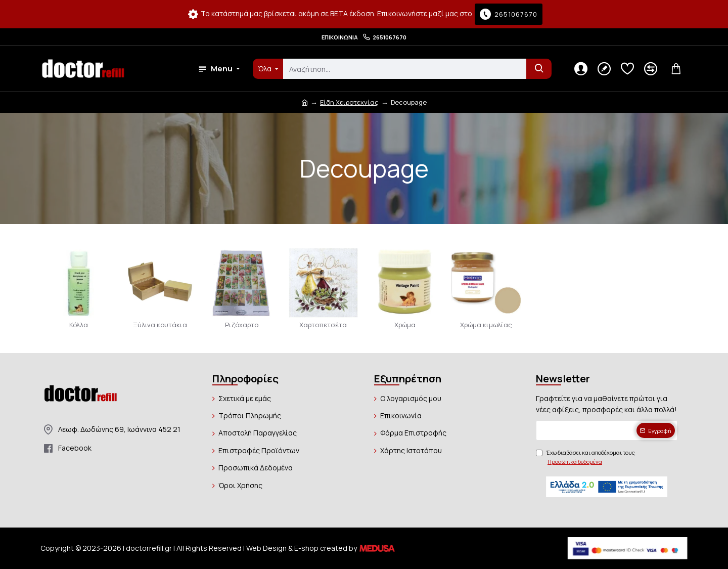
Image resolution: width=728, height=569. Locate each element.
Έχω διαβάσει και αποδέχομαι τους (585, 457)
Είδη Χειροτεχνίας (349, 102)
